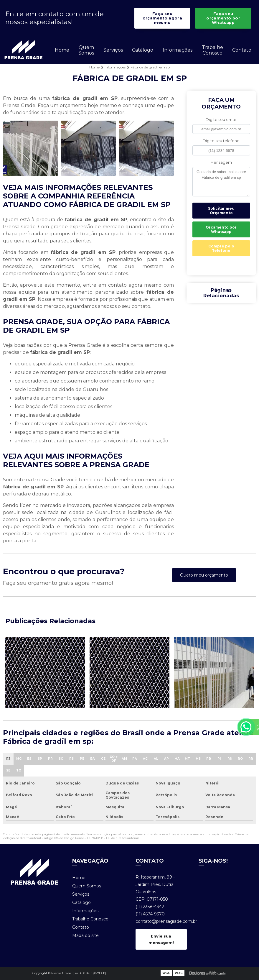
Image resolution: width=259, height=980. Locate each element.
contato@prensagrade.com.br (161, 921)
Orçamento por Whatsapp (221, 229)
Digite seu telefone (221, 141)
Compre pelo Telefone (221, 248)
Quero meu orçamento (204, 575)
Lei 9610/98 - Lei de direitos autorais (113, 838)
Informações (178, 50)
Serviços (113, 50)
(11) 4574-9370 (150, 914)
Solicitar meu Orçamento (221, 211)
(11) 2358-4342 (150, 907)
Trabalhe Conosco (212, 50)
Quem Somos (86, 50)
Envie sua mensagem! (161, 939)
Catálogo (143, 50)
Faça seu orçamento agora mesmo (163, 18)
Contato (242, 50)
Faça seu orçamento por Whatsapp (223, 18)
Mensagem (221, 162)
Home (62, 50)
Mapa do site (85, 935)
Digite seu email (221, 120)
